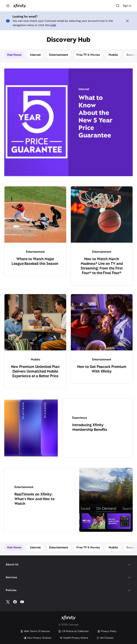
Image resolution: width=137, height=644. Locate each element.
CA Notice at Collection (73, 631)
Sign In (127, 6)
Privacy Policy (107, 631)
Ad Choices (105, 638)
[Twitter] (8, 602)
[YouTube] (22, 602)
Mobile (113, 55)
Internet (35, 55)
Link (53, 25)
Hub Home (14, 55)
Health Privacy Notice (74, 638)
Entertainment (59, 55)
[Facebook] (15, 602)
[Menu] (8, 6)
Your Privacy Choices (37, 638)
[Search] (118, 6)
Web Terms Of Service (35, 631)
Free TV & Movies (88, 55)
